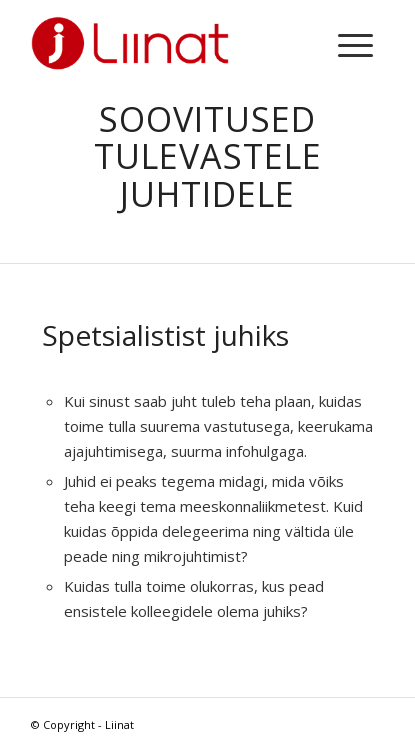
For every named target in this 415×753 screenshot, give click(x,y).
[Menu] (336, 44)
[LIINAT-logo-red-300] (172, 40)
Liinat (119, 724)
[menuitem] (336, 44)
